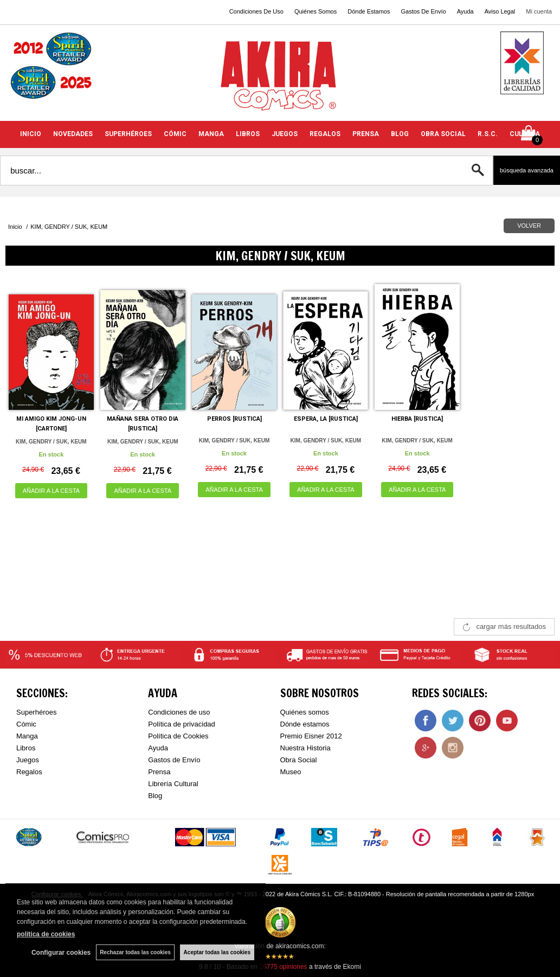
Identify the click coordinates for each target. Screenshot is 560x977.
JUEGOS (285, 134)
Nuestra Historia (305, 748)
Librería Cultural (173, 784)
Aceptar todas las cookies (217, 952)
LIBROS (248, 134)
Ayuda (465, 11)
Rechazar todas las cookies (135, 952)
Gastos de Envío (174, 760)
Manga (27, 736)
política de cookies (46, 934)
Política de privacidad (182, 724)
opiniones (283, 967)
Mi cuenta (539, 11)
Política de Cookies (178, 736)
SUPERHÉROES (128, 134)
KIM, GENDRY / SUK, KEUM (51, 442)
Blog (155, 796)
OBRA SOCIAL (443, 134)
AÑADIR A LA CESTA (52, 491)
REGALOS (325, 134)
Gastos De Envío (423, 11)
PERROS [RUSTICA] (234, 419)
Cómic (26, 724)
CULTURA (525, 134)
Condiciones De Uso (256, 11)
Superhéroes (36, 712)
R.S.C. (488, 134)
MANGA (211, 134)
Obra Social (299, 760)
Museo (291, 772)
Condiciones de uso (179, 712)
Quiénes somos (305, 712)
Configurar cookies (61, 953)
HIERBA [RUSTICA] (417, 419)
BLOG (400, 134)
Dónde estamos (305, 724)
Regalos (29, 772)
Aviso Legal (500, 11)
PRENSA (366, 134)
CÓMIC (175, 134)
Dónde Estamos (369, 11)
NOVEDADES (73, 134)
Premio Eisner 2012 (311, 736)
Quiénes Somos (316, 11)
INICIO (31, 134)
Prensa (159, 772)
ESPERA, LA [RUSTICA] (326, 419)
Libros (26, 748)
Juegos (28, 760)
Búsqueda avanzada (527, 170)
